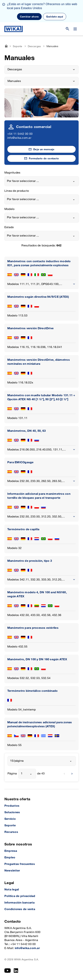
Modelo (9, 209)
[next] (72, 774)
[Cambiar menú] (75, 29)
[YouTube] (8, 971)
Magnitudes (12, 173)
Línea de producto (17, 191)
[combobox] (42, 181)
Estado (9, 227)
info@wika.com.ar (19, 138)
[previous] (64, 774)
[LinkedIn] (16, 971)
